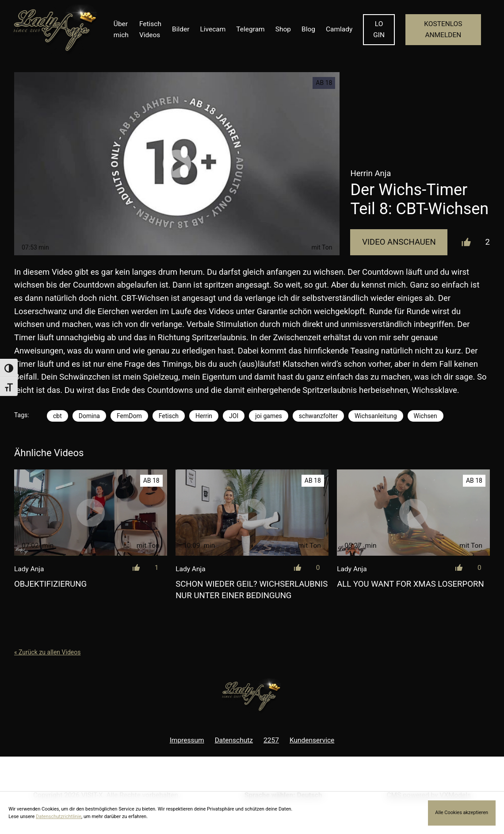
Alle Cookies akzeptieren (462, 813)
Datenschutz (234, 740)
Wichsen (426, 416)
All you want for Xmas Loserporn (410, 584)
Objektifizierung (50, 584)
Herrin (204, 416)
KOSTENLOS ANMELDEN (443, 29)
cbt (57, 416)
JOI (234, 416)
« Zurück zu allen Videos (47, 652)
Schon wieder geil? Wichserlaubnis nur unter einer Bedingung (252, 590)
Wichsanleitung (376, 416)
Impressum (187, 740)
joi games (269, 416)
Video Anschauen (399, 242)
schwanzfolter (318, 416)
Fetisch (169, 416)
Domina (89, 416)
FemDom (129, 416)
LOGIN (379, 29)
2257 (271, 740)
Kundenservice (312, 740)
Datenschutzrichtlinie (59, 817)
